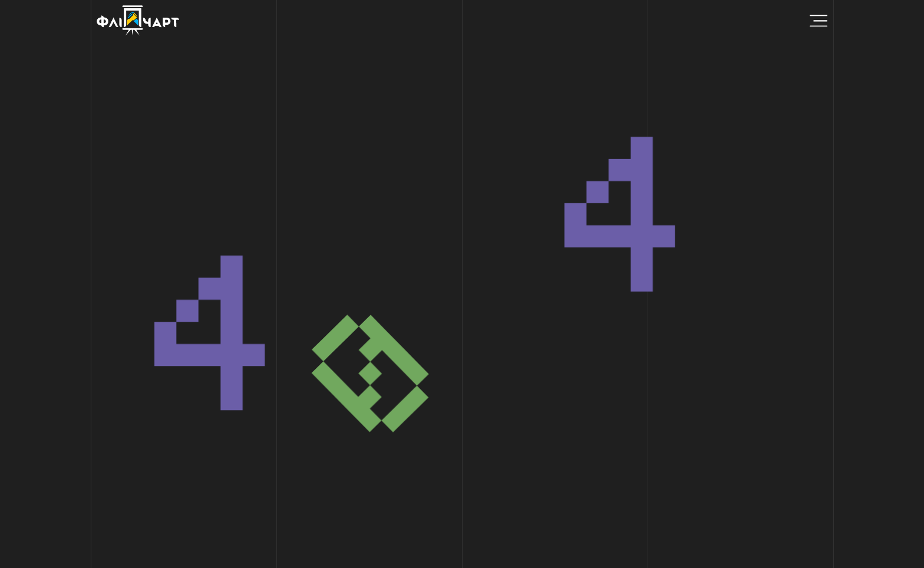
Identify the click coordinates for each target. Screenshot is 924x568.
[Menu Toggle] (819, 21)
